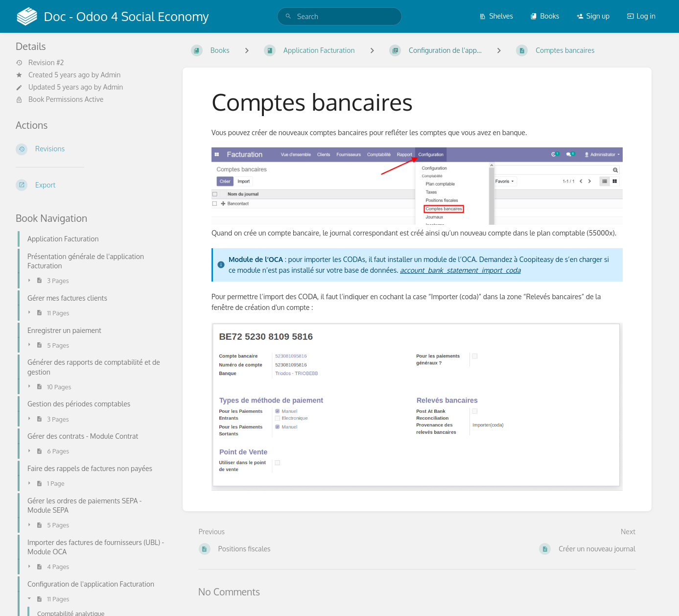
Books (545, 16)
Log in (641, 16)
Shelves (496, 16)
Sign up (593, 16)
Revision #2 (40, 63)
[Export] (91, 185)
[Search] (288, 16)
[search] (339, 16)
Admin (110, 75)
